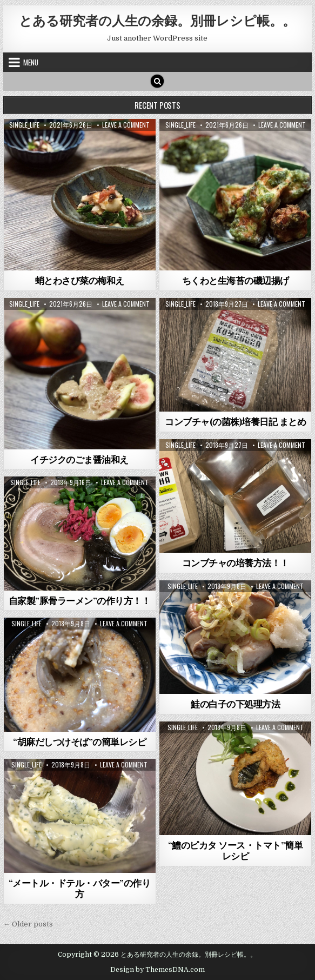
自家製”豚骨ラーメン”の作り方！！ (80, 600)
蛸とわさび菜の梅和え (80, 280)
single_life (24, 125)
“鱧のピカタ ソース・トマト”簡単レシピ (236, 850)
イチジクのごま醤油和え (79, 459)
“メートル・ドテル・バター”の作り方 (80, 888)
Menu (31, 62)
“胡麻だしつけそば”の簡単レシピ (79, 741)
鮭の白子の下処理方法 (235, 704)
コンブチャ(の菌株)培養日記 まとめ (235, 421)
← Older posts (28, 924)
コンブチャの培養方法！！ (236, 562)
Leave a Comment (126, 125)
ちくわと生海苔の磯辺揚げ (236, 280)
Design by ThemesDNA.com (157, 970)
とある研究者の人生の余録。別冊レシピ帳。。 (157, 20)
